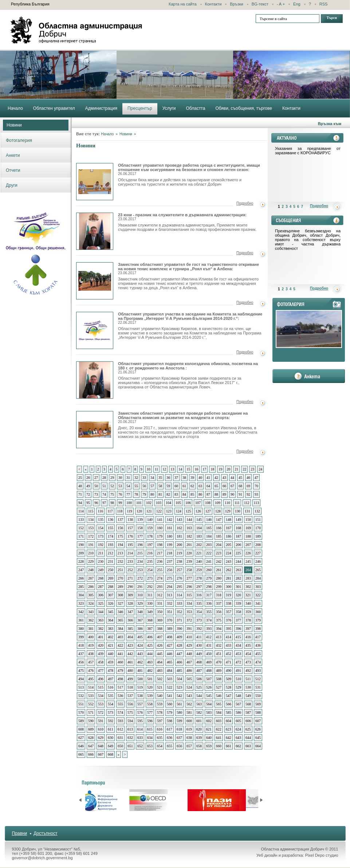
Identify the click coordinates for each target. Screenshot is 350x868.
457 (91, 662)
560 (170, 704)
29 (112, 478)
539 (150, 696)
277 (189, 578)
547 (229, 696)
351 (170, 612)
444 (150, 654)
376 (229, 620)
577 (150, 712)
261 (219, 570)
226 (248, 553)
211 (101, 553)
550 (258, 696)
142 (170, 520)
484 (170, 671)
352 (179, 612)
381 (91, 629)
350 (160, 612)
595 (140, 721)
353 (189, 612)
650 (120, 746)
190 (81, 545)
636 (170, 738)
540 (160, 696)
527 (219, 687)
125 (188, 511)
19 (220, 469)
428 (179, 645)
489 (219, 671)
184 (209, 536)
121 (149, 511)
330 (150, 603)
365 (120, 620)
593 (120, 721)
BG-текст (260, 4)
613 (130, 729)
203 (209, 545)
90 (232, 494)
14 (180, 469)
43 (224, 478)
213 (120, 553)
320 (238, 595)
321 (248, 595)
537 (130, 696)
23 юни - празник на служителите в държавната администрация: (182, 217)
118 (120, 511)
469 (209, 662)
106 (188, 503)
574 (120, 712)
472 (238, 662)
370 (170, 620)
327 (120, 603)
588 (258, 712)
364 (111, 620)
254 (150, 570)
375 (219, 620)
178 (150, 536)
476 (91, 671)
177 (140, 536)
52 (112, 486)
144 (189, 520)
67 (232, 486)
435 (248, 645)
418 (81, 645)
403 (120, 637)
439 (101, 654)
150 (248, 520)
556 (130, 704)
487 (199, 671)
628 (91, 738)
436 (258, 645)
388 (160, 629)
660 (219, 746)
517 (120, 687)
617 (170, 729)
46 (248, 478)
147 (219, 520)
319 (229, 595)
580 (179, 712)
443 (140, 654)
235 (150, 561)
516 (111, 687)
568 (248, 704)
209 (81, 553)
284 (258, 578)
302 (248, 587)
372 (189, 620)
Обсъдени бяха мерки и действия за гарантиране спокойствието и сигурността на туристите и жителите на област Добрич (180, 182)
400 (91, 637)
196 (140, 545)
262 (229, 570)
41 (208, 478)
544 (199, 696)
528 (229, 687)
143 (179, 520)
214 (130, 553)
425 (150, 645)
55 (136, 486)
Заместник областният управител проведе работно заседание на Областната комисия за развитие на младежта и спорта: (183, 417)
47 (256, 478)
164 (199, 528)
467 (189, 662)
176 (130, 536)
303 (258, 587)
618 (179, 729)
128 (218, 511)
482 (150, 671)
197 (150, 545)
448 (189, 654)
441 (120, 654)
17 (204, 469)
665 (81, 754)
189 (258, 536)
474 (258, 662)
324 (91, 603)
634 (150, 738)
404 (130, 637)
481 (140, 671)
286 (91, 587)
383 (111, 629)
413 (219, 637)
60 (176, 486)
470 (219, 662)
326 (111, 603)
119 (129, 511)
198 (160, 545)
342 (81, 612)
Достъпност (45, 833)
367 (140, 620)
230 (101, 561)
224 (229, 553)
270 (120, 578)
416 (248, 637)
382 (101, 629)
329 (140, 603)
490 (229, 671)
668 (111, 754)
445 (160, 654)
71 (80, 494)
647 (91, 746)
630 (111, 738)
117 (110, 511)
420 (101, 645)
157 (130, 528)
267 (91, 578)
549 (248, 696)
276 (179, 578)
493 (258, 671)
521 (160, 687)
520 (150, 687)
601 (199, 721)
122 (159, 511)
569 (258, 704)
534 (101, 696)
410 (189, 637)
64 (208, 486)
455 (258, 654)
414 (229, 637)
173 (101, 536)
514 (91, 687)
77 (128, 494)
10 (149, 469)
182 (189, 536)
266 (81, 578)
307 (111, 595)
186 (229, 536)
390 (179, 629)
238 (179, 561)
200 (179, 545)
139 (140, 520)
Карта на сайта (183, 4)
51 (104, 486)
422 (120, 645)
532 (81, 696)
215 (140, 553)
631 (120, 738)
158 (140, 528)
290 (130, 587)
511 (248, 679)
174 (111, 536)
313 (170, 595)
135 (101, 520)
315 (189, 595)
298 (209, 587)
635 (160, 738)
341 (258, 603)
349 (150, 612)
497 (111, 679)
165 (209, 528)
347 (130, 612)
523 (179, 687)
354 (199, 612)
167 (229, 528)
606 (248, 721)
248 (91, 570)
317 (209, 595)
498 (120, 679)
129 (228, 511)
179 (160, 536)
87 (208, 494)
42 (216, 478)
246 (258, 561)
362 (91, 620)
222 (209, 553)
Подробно (245, 203)
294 (170, 587)
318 (219, 595)
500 (140, 679)
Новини (14, 125)
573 (111, 712)
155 (111, 528)
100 (129, 503)
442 (130, 654)
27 (96, 478)
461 (130, 662)
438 (91, 654)
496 (101, 679)
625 (248, 729)
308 (120, 595)
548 (238, 696)
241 (209, 561)
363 (101, 620)
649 (111, 746)
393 (209, 629)
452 (229, 654)
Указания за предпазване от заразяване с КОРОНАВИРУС (308, 151)
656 (179, 746)
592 (111, 721)
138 (130, 520)
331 (160, 603)
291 (140, 587)
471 (229, 662)
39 (192, 478)
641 (219, 738)
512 (258, 679)
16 (196, 469)
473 (248, 662)
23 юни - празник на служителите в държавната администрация (95, 231)
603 (219, 721)
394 (219, 629)
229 (91, 561)
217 (160, 553)
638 (189, 738)
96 (96, 503)
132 (257, 511)
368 (150, 620)
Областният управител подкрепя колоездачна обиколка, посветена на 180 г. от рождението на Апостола (95, 380)
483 (160, 671)
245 (248, 561)
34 (152, 478)
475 (81, 671)
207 (248, 545)
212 (111, 553)
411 (199, 637)
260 (209, 570)
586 (238, 712)
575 (130, 712)
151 (258, 520)
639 (199, 738)
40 (200, 478)
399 (81, 637)
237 (170, 561)
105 (178, 503)
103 (159, 503)
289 (120, 587)
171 (81, 536)
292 (150, 587)
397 (248, 629)
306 (101, 595)
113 (257, 503)
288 (111, 587)
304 (81, 595)
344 (101, 612)
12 (164, 469)
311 (150, 595)
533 (91, 696)
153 (91, 528)
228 (81, 561)
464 (160, 662)
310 (140, 595)
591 (101, 721)
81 (160, 494)
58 (160, 486)
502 (160, 679)
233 (130, 561)
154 (101, 528)
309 (130, 595)
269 (111, 578)
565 (219, 704)
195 (130, 545)
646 (81, 746)
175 (120, 536)
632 (130, 738)
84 (184, 494)
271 (130, 578)
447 (179, 654)
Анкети (13, 155)
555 (120, 704)
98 (112, 503)
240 (199, 561)
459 (111, 662)
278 (199, 578)
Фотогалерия (19, 140)
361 (81, 620)
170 (258, 528)
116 (100, 511)
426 (160, 645)
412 (209, 637)
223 (219, 553)
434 (238, 645)
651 (130, 746)
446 (170, 654)
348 (140, 612)
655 (170, 746)
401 (101, 637)
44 (232, 478)
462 (140, 662)
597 (160, 721)
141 (160, 520)
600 (189, 721)
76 (120, 494)
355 (209, 612)
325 (101, 603)
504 (179, 679)
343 (91, 612)
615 (150, 729)
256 (170, 570)
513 (81, 687)
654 (160, 746)
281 (229, 578)
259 (199, 570)
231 (111, 561)
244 (238, 561)
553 (101, 704)
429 (189, 645)
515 (101, 687)
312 (160, 595)
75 (112, 494)
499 (130, 679)
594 (130, 721)
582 (199, 712)
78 (136, 494)
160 (160, 528)
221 (199, 553)
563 (199, 704)
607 (258, 721)
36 (168, 478)
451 (219, 654)
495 (91, 679)
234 (140, 561)
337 (219, 603)
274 (160, 578)
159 (150, 528)
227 (258, 553)
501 (150, 679)
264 (248, 570)
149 (238, 520)
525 (199, 687)
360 (258, 612)
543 (189, 696)
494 (81, 679)
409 (179, 637)
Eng (297, 4)
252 (130, 570)
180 (170, 536)
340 (248, 603)
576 (140, 712)
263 (238, 570)
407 (160, 637)
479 (120, 671)
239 (189, 561)
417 (258, 637)
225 (238, 553)
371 (179, 620)
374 (209, 620)
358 (238, 612)
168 (238, 528)
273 (150, 578)
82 (168, 494)
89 (224, 494)
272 (140, 578)
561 (179, 704)
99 (120, 503)
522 (170, 687)
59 (168, 486)
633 (140, 738)
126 (198, 511)
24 (260, 469)
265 (258, 570)
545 (209, 696)
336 (209, 603)
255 (160, 570)
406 (150, 637)
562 (189, 704)
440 (111, 654)
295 (179, 587)
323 (81, 603)
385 (130, 629)
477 (101, 671)
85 (192, 494)
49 (88, 486)
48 (80, 486)
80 (152, 494)
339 (238, 603)
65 (216, 486)
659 (209, 746)
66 (224, 486)
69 (248, 486)
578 (160, 712)
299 (219, 587)
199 (170, 545)
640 (209, 738)
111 (237, 503)
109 (218, 503)
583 (209, 712)
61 (184, 486)
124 (179, 511)
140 (150, 520)
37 (176, 478)
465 (170, 662)
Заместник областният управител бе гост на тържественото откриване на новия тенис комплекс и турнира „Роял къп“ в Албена (95, 281)
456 (81, 662)
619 (189, 729)
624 (238, 729)
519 (140, 687)
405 (140, 637)
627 (81, 738)
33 (144, 478)
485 (179, 671)
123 (169, 511)
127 (208, 511)
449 (199, 654)
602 (209, 721)
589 (81, 721)
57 (152, 486)
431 (209, 645)
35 (160, 478)
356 (219, 612)
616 (160, 729)
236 (160, 561)
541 (170, 696)
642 (229, 738)
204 (219, 545)
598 (170, 721)
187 (238, 536)
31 (128, 478)
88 (216, 494)
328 (130, 603)
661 (229, 746)
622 (219, 729)
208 (258, 545)
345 (111, 612)
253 (140, 570)
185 (219, 536)
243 (229, 561)
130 (238, 511)
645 (258, 738)
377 (238, 620)
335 (199, 603)
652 (140, 746)
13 (172, 469)
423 (130, 645)
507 (209, 679)
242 (219, 561)
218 (170, 553)
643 (238, 738)
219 (179, 553)
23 (252, 469)
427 (170, 645)
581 (189, 712)
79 (144, 494)
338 (229, 603)
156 (120, 528)
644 (248, 738)
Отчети (13, 170)
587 (248, 712)
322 (258, 595)
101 (139, 503)
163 (189, 528)
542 (179, 696)
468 (199, 662)
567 (238, 704)
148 (229, 520)
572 (101, 712)
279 (209, 578)
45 (240, 478)
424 (140, 645)
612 (120, 729)
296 (189, 587)
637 (179, 738)
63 (200, 486)
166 (219, 528)
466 (179, 662)
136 (111, 520)
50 (96, 486)
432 (219, 645)
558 (150, 704)
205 (229, 545)
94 (80, 503)
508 (219, 679)
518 (130, 687)
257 (179, 570)
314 (179, 595)
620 (199, 729)
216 (150, 553)
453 (238, 654)
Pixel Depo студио (322, 855)
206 (238, 545)
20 (228, 469)
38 (184, 478)
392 (199, 629)
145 (199, 520)
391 (189, 629)
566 (229, 704)
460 (120, 662)
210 (91, 553)
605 (238, 721)
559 (160, 704)
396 (238, 629)
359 (248, 612)
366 (130, 620)
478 (111, 671)
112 (247, 503)
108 (208, 503)
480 (130, 671)
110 (227, 503)
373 (199, 620)
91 (240, 494)
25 (80, 478)
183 (199, 536)
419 (91, 645)
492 (248, 671)
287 (101, 587)
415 (238, 637)
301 (238, 587)
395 (229, 629)
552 (91, 704)
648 (101, 746)
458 (101, 662)
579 (170, 712)
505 (189, 679)
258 (189, 570)
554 (111, 704)
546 (219, 696)
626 (258, 729)
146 (209, 520)
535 (111, 696)
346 (120, 612)
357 (229, 612)
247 (81, 570)
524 (189, 687)
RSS (324, 4)
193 (111, 545)
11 (157, 469)
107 (198, 503)
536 (120, 696)
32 (136, 478)
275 (170, 578)
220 (189, 553)
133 (81, 520)
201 (189, 545)
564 (209, 704)
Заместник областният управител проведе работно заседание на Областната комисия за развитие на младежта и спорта (95, 430)
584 (219, 712)
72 (88, 494)
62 (192, 486)
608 (81, 729)
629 (101, 738)
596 (150, 721)
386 (140, 629)
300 (229, 587)
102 (149, 503)
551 (81, 704)
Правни (20, 833)
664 (258, 746)
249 (101, 570)
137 (120, 520)
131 (247, 511)
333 (179, 603)
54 (128, 486)
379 (258, 620)
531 (258, 687)
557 (140, 704)
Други (12, 185)
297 (199, 587)
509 (229, 679)
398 (258, 629)
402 (111, 637)
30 (120, 478)
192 (101, 545)
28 (104, 478)
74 (104, 494)
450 (209, 654)
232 (120, 561)
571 (91, 712)
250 (111, 570)
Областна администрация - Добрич (76, 30)
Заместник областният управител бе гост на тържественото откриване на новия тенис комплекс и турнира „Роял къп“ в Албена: (188, 269)
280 (219, 578)
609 (91, 729)
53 (120, 486)
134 (91, 520)
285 (81, 587)
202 (199, 545)
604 (229, 721)
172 (91, 536)
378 (248, 620)
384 (120, 629)
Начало (108, 134)
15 (188, 469)
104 (168, 503)
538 (140, 696)
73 (96, 494)
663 (248, 746)
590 (91, 721)
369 (160, 620)
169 (248, 528)
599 (179, 721)
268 (101, 578)
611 (111, 729)
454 (248, 654)
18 (212, 469)
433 (229, 645)
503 (170, 679)
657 (189, 746)
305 (91, 595)
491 (238, 671)
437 (81, 654)
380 (81, 629)
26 (88, 478)
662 (238, 746)
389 (170, 629)
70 (256, 486)
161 (170, 528)
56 (144, 486)
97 (104, 503)
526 (209, 687)
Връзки (236, 4)
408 (170, 637)
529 (238, 687)
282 (238, 578)
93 (256, 494)
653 (150, 746)
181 (179, 536)
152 (81, 528)
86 (200, 494)
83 (176, 494)
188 (248, 536)
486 (189, 671)
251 (120, 570)
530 (248, 687)
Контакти (213, 4)
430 (199, 645)
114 (81, 511)
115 (91, 511)
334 (189, 603)
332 (170, 603)
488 (209, 671)
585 (229, 712)
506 (199, 679)
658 (199, 746)
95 (88, 503)
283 (248, 578)
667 (101, 754)
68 (240, 486)
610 (101, 729)
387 (150, 629)
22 (244, 469)
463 (150, 662)
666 (91, 754)
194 (120, 545)
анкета (309, 376)
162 (179, 528)
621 (209, 729)
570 (81, 712)
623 (229, 729)
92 (248, 494)
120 (139, 511)
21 (236, 469)
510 (238, 679)
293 (160, 587)
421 (111, 645)
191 (91, 545)
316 (199, 595)
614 (140, 729)
